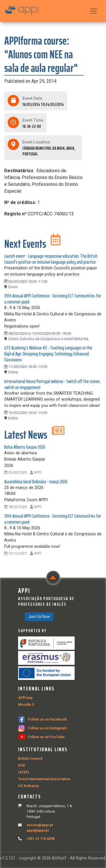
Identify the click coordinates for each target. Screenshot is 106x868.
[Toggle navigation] (94, 11)
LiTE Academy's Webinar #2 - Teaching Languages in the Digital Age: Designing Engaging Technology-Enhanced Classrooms (48, 354)
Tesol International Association (44, 779)
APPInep (25, 698)
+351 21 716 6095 (41, 839)
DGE (22, 765)
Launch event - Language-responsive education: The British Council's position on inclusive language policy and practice (51, 259)
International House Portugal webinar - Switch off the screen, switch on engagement (52, 384)
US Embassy (28, 786)
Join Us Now (39, 617)
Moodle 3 (26, 704)
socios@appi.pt (40, 825)
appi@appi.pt (38, 830)
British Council (30, 758)
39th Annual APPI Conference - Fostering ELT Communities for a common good (53, 299)
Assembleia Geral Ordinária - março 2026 (36, 482)
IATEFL (24, 772)
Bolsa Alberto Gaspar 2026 (25, 447)
